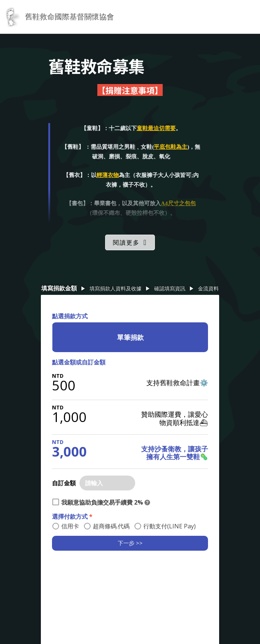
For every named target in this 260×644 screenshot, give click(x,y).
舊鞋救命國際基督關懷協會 (69, 17)
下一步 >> (130, 543)
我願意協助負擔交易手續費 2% (102, 503)
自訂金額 (64, 483)
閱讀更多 (126, 242)
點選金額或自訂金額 (79, 362)
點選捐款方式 (70, 316)
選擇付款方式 (72, 516)
